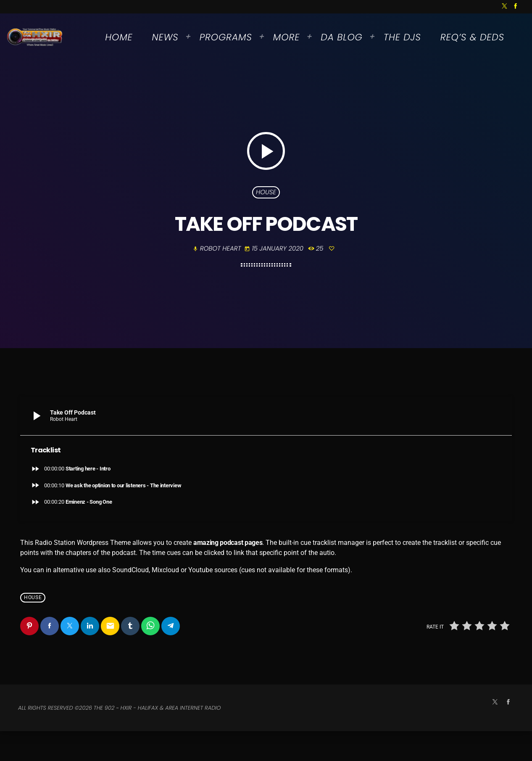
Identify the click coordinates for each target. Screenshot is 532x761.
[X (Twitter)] (505, 7)
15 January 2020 (275, 263)
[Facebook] (516, 7)
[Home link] (35, 37)
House (266, 207)
